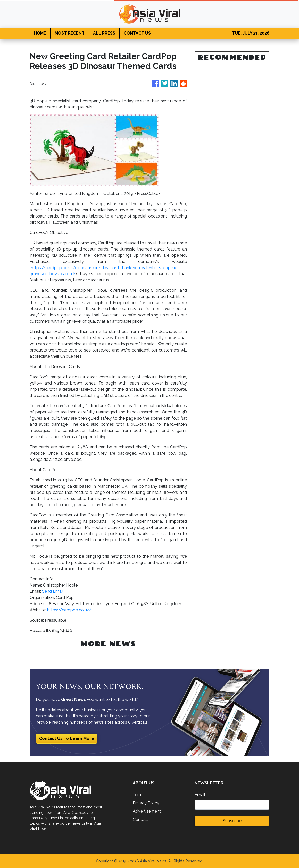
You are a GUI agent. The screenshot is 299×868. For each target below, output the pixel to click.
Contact (140, 819)
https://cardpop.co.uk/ (69, 610)
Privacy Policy (146, 803)
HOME (40, 33)
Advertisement (147, 811)
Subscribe (232, 821)
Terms (139, 795)
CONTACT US (137, 33)
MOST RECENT (70, 33)
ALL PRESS (104, 33)
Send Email (53, 591)
